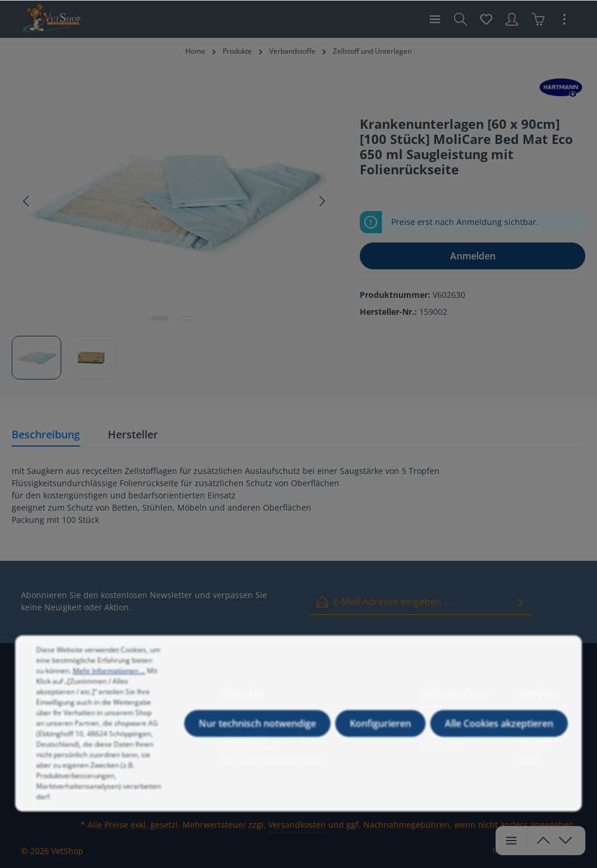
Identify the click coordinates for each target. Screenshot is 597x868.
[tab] (46, 435)
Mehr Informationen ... (109, 686)
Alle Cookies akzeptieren (499, 739)
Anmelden (473, 256)
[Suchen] (461, 19)
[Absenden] (521, 602)
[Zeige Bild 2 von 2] (188, 318)
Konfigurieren (380, 739)
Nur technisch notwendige (257, 739)
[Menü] (435, 19)
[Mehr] (564, 19)
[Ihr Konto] (512, 19)
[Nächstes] (321, 201)
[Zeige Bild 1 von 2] (160, 318)
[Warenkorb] (538, 19)
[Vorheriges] (27, 201)
